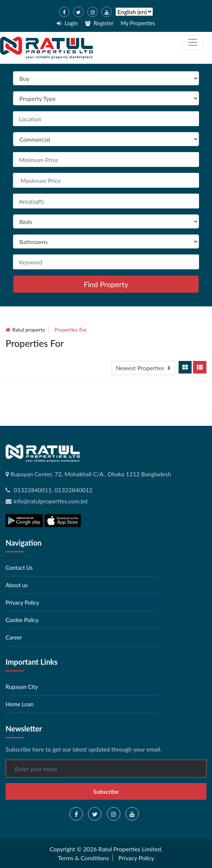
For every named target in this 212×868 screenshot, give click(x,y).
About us (17, 585)
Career (14, 637)
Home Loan (19, 704)
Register (99, 23)
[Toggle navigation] (193, 42)
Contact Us (19, 568)
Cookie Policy (22, 620)
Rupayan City (22, 687)
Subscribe (106, 791)
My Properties (138, 23)
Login (67, 23)
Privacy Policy (22, 602)
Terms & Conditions (84, 858)
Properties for (71, 330)
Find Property (106, 284)
